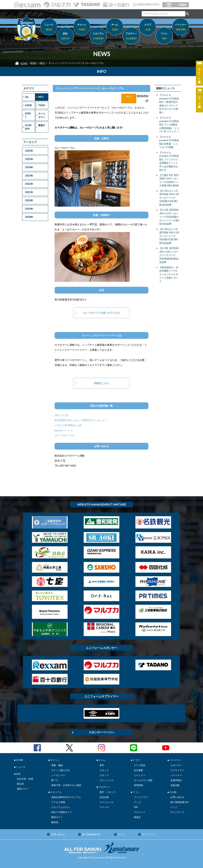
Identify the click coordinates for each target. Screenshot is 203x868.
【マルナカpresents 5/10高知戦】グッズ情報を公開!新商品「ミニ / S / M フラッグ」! (169, 125)
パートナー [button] (181, 28)
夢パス (55, 780)
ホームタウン (42, 115)
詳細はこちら (101, 383)
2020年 (29, 200)
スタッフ (104, 770)
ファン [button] (164, 37)
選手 (102, 765)
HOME (24, 63)
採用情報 (138, 785)
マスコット (140, 812)
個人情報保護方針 (180, 802)
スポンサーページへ (101, 732)
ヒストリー (140, 775)
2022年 (29, 184)
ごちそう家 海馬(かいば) (68, 425)
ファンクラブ (141, 797)
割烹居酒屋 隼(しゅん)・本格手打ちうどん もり (81, 420)
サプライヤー (177, 770)
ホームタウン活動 (143, 780)
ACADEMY (28, 127)
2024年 (29, 167)
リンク (174, 807)
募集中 (42, 125)
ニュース (49, 28)
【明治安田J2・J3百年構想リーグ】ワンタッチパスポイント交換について (169, 274)
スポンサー (176, 765)
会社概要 (138, 770)
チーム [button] (115, 28)
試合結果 (104, 797)
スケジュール (106, 780)
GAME (28, 105)
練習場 (55, 822)
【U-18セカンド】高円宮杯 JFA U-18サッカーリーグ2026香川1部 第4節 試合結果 (169, 236)
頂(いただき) (62, 415)
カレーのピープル (65, 435)
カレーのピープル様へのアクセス (101, 313)
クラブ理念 (140, 765)
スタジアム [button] (98, 37)
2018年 (29, 217)
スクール (104, 807)
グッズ (137, 802)
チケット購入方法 (60, 770)
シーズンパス (58, 775)
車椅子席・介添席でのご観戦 (66, 785)
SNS (136, 807)
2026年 (29, 151)
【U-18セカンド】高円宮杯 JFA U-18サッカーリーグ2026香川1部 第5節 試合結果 (169, 198)
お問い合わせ (177, 797)
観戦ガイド (57, 817)
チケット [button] (82, 28)
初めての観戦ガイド (62, 812)
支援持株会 (176, 780)
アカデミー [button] (131, 37)
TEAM (41, 105)
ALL (27, 97)
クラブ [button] (148, 28)
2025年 (29, 159)
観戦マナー (23, 789)
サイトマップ (177, 812)
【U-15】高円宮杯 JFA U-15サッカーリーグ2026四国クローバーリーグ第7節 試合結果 (169, 217)
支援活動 (175, 785)
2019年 (29, 209)
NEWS (33, 63)
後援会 (137, 817)
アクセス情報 (58, 802)
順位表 (20, 784)
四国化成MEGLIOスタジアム (66, 797)
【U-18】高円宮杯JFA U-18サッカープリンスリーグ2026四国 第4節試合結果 (169, 255)
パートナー (176, 775)
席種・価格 (57, 765)
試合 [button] (65, 37)
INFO (42, 63)
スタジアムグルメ (60, 807)
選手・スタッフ (108, 792)
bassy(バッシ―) (64, 430)
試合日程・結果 (25, 779)
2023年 (29, 176)
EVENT (28, 115)
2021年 (29, 192)
